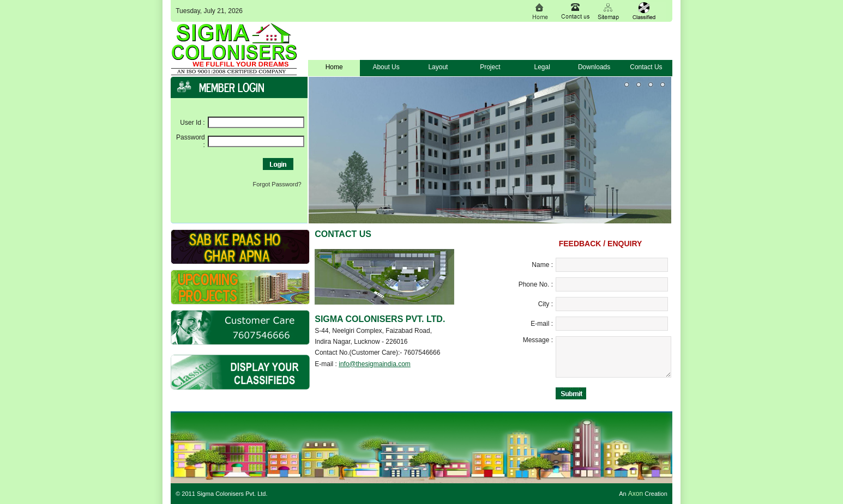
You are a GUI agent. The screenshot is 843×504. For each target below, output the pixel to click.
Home (334, 67)
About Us (386, 67)
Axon (636, 494)
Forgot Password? (277, 184)
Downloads (594, 67)
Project (490, 67)
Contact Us (646, 67)
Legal (542, 67)
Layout (438, 67)
